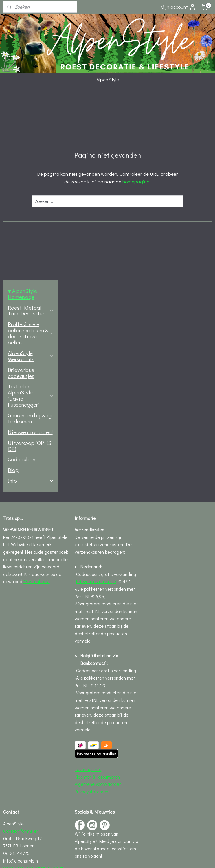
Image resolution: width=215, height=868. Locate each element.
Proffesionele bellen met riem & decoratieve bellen (31, 144)
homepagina (167, 181)
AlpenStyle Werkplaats (31, 167)
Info (31, 292)
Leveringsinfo (88, 580)
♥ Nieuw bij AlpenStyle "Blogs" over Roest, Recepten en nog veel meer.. (104, 719)
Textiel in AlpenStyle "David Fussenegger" (31, 207)
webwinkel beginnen (115, 857)
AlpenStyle (108, 79)
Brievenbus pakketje (96, 393)
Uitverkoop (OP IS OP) (30, 257)
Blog (13, 281)
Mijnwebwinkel (160, 857)
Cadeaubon (22, 271)
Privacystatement (92, 603)
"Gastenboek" (37, 393)
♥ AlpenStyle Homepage (22, 105)
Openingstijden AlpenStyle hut (33, 679)
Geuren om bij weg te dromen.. (30, 230)
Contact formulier (21, 642)
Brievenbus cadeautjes (21, 184)
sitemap (86, 857)
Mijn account (178, 7)
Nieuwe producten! (30, 243)
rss (96, 857)
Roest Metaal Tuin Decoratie (31, 122)
